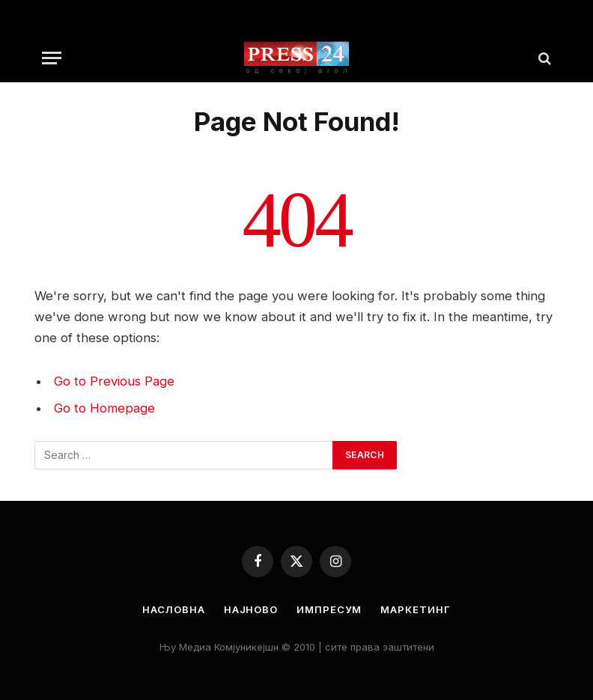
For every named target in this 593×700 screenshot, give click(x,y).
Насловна (173, 609)
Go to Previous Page (114, 381)
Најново (251, 609)
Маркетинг (415, 609)
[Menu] (52, 58)
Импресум (329, 609)
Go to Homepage (104, 408)
